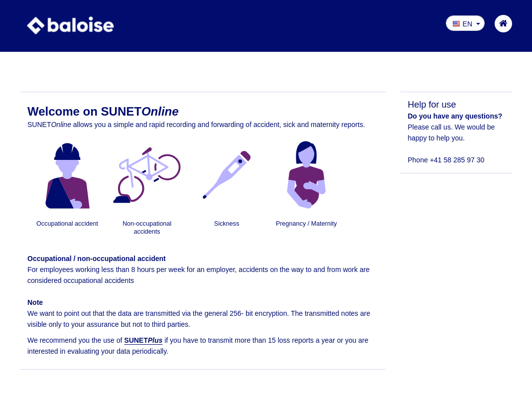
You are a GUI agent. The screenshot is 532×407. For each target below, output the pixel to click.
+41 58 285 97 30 (457, 160)
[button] (465, 23)
